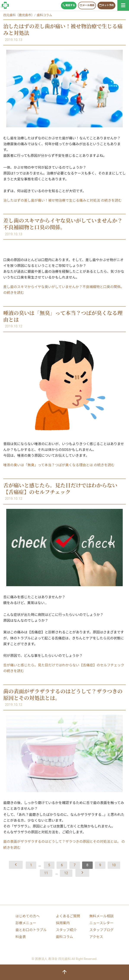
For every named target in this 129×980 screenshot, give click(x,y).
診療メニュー (26, 923)
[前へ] (16, 865)
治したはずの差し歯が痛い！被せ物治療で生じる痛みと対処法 (63, 29)
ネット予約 (106, 5)
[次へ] (82, 873)
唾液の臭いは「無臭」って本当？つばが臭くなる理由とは (63, 316)
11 (46, 873)
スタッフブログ (101, 930)
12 (66, 873)
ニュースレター (101, 923)
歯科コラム (5, 5)
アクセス (96, 937)
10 (114, 865)
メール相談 (87, 5)
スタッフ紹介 (66, 930)
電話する (69, 5)
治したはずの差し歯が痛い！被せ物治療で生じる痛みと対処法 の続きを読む (62, 200)
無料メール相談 (101, 916)
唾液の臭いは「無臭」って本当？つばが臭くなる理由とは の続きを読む (59, 465)
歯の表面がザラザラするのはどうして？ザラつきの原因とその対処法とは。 (63, 694)
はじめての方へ (28, 916)
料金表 (21, 937)
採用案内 (63, 923)
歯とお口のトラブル (31, 930)
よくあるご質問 (68, 916)
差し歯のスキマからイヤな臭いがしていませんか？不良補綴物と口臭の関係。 (63, 224)
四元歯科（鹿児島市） (19, 15)
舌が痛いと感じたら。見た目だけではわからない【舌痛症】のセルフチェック (60, 488)
